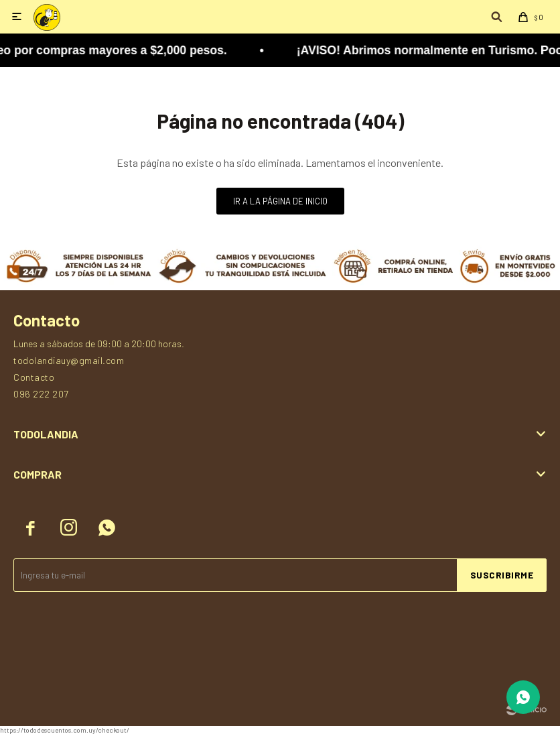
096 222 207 (41, 394)
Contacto (34, 377)
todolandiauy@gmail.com (69, 360)
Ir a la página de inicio (280, 201)
